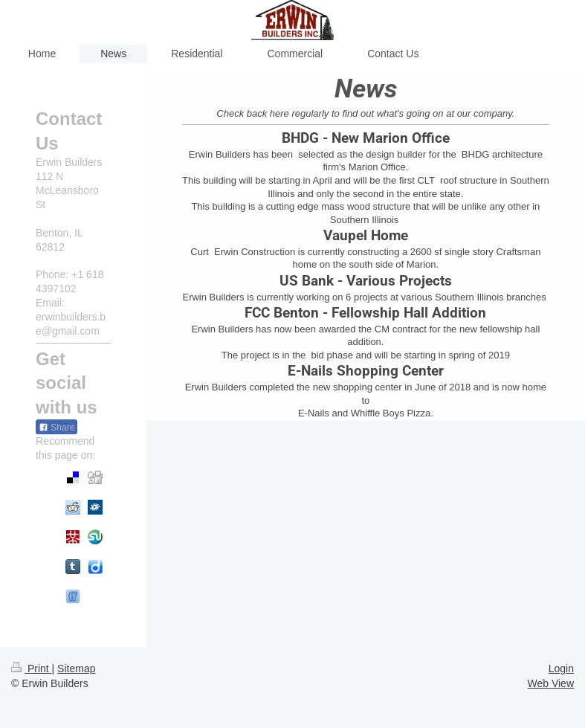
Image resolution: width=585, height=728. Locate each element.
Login (561, 669)
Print (32, 669)
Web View (550, 683)
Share (56, 428)
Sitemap (76, 669)
